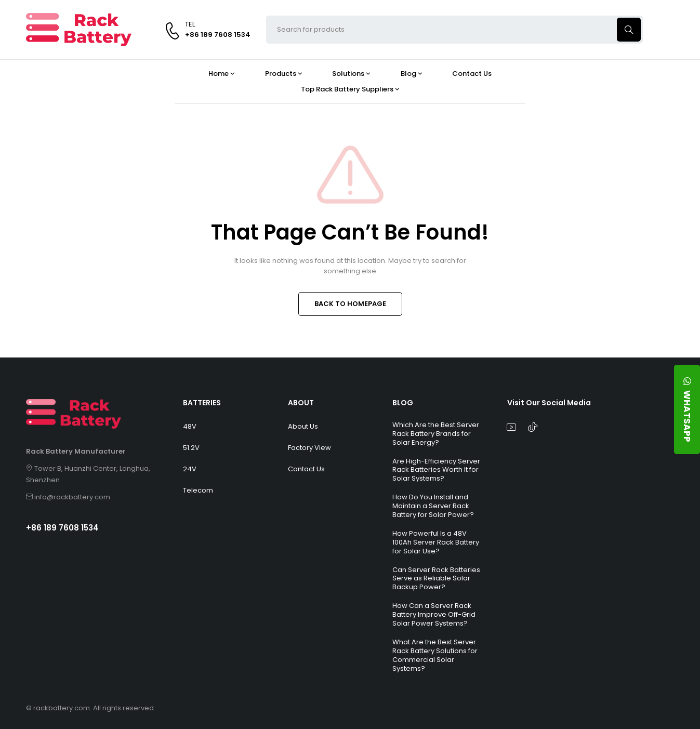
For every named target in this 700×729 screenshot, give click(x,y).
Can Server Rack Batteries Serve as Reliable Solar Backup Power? (436, 579)
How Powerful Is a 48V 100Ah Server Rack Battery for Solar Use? (436, 542)
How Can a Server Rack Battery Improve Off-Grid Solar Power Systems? (434, 614)
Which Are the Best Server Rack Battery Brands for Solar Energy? (436, 434)
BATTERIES (202, 403)
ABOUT (301, 403)
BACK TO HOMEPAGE (350, 304)
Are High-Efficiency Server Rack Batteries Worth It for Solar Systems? (436, 470)
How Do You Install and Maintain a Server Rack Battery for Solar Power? (433, 506)
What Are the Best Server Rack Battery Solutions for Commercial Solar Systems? (435, 655)
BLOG (403, 403)
